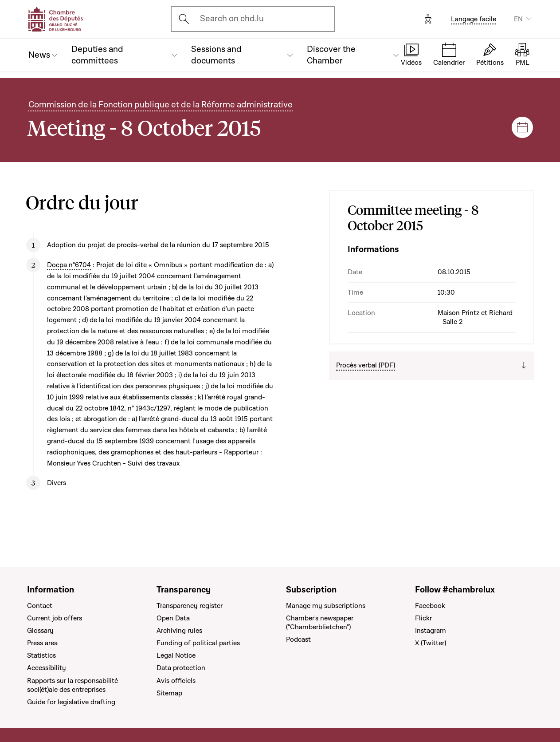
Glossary (40, 631)
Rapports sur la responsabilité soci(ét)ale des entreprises (72, 685)
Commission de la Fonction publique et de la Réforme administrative (161, 105)
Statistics (41, 655)
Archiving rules (179, 631)
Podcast (298, 639)
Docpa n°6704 (69, 265)
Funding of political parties (198, 643)
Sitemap (169, 693)
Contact (40, 606)
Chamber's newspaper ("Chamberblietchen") (320, 623)
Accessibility (47, 668)
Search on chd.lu (232, 19)
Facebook (430, 606)
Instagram (431, 631)
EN (518, 19)
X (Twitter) (431, 643)
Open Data (173, 618)
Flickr (423, 618)
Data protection (181, 668)
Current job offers (55, 618)
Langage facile (474, 19)
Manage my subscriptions (326, 606)
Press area (42, 643)
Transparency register (190, 606)
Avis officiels (176, 681)
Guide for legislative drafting (71, 702)
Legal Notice (176, 655)
